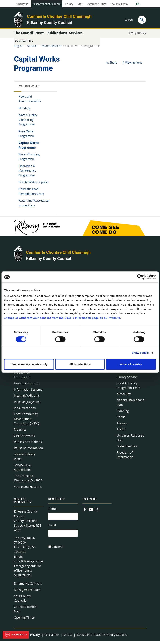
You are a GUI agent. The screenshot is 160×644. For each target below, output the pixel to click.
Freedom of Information (22, 378)
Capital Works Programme (82, 49)
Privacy (35, 638)
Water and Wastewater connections (34, 206)
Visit (80, 4)
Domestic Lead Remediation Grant (31, 195)
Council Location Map (25, 612)
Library (69, 4)
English (19, 49)
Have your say (137, 36)
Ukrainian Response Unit (131, 441)
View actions (132, 66)
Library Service (127, 380)
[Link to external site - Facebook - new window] (85, 512)
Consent (57, 552)
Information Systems (28, 393)
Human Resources (27, 387)
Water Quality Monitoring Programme (28, 123)
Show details (140, 353)
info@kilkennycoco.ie (28, 564)
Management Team (27, 593)
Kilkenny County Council (47, 4)
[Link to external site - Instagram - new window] (97, 512)
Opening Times (24, 621)
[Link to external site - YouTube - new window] (91, 512)
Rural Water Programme (27, 137)
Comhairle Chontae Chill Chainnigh (59, 16)
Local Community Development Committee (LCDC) (27, 422)
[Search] (142, 20)
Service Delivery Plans (25, 460)
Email (52, 529)
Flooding (24, 111)
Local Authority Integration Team (129, 389)
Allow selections (80, 364)
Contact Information (23, 504)
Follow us (90, 503)
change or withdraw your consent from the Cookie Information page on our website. (63, 318)
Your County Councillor (23, 601)
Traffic (121, 433)
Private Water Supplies (34, 185)
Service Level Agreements (23, 471)
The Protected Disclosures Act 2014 (28, 481)
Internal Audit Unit (27, 399)
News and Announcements (30, 102)
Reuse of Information (28, 451)
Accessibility (16, 635)
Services (33, 49)
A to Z (68, 638)
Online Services (25, 439)
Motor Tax (124, 397)
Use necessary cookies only (29, 364)
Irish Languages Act (27, 405)
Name (53, 512)
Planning (123, 414)
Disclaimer (52, 638)
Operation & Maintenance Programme (27, 174)
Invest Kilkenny (119, 4)
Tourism (123, 426)
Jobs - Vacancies (25, 411)
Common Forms (94, 373)
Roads (121, 420)
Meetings (20, 433)
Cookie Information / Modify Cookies (102, 638)
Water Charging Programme (29, 160)
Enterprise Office (96, 4)
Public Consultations (28, 445)
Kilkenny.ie (22, 4)
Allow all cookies (131, 364)
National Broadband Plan (131, 406)
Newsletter (57, 503)
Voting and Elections (28, 490)
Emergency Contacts (28, 587)
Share (111, 66)
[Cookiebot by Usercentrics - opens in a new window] (140, 277)
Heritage (123, 374)
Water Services (52, 49)
